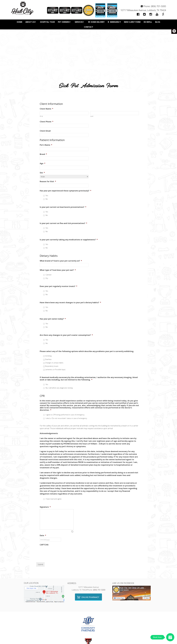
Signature (45, 507)
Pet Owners (64, 22)
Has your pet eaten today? (53, 319)
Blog (158, 22)
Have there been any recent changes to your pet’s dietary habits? (70, 303)
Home (20, 22)
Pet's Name (46, 145)
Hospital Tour (47, 22)
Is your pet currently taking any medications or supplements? (69, 240)
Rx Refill (148, 22)
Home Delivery (96, 22)
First (41, 116)
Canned (48, 275)
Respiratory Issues (52, 366)
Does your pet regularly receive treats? (58, 286)
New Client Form (132, 22)
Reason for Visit (48, 182)
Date (43, 536)
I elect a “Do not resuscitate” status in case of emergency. (66, 418)
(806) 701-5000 (158, 6)
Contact (89, 27)
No (47, 199)
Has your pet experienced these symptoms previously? (65, 191)
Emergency (114, 22)
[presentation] (57, 551)
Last (92, 116)
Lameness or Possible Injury (55, 370)
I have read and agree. (54, 499)
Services (79, 22)
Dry (47, 278)
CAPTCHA (44, 545)
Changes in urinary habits (54, 363)
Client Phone (47, 122)
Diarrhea (48, 359)
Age (43, 163)
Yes (47, 195)
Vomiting (48, 356)
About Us (30, 22)
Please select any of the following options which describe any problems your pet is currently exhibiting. (87, 351)
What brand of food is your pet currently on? (61, 261)
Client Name (46, 109)
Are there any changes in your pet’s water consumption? (66, 335)
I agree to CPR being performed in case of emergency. (65, 415)
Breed (43, 154)
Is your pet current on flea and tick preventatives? (63, 223)
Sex (42, 173)
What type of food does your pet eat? (58, 270)
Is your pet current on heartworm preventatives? (63, 207)
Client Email (45, 131)
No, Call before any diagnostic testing (59, 388)
